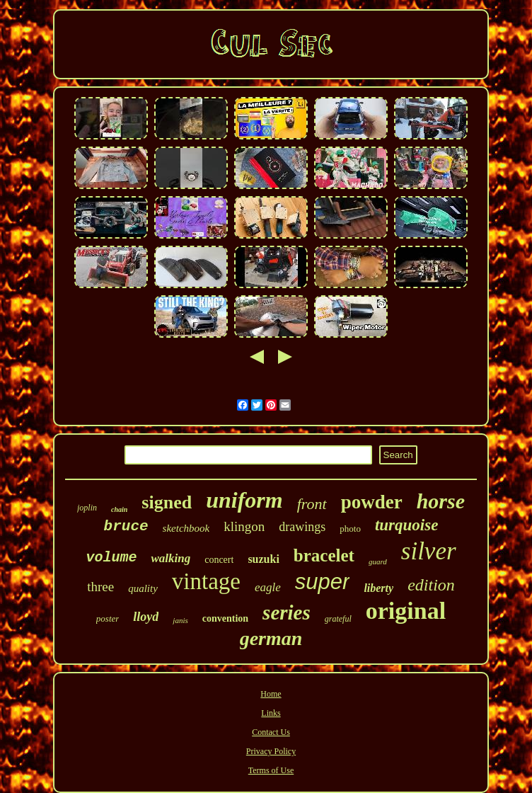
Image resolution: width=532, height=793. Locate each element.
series (287, 612)
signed (167, 502)
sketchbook (186, 528)
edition (431, 585)
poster (108, 618)
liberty (378, 588)
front (312, 504)
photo (350, 529)
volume (111, 558)
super (323, 582)
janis (180, 620)
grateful (338, 619)
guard (378, 561)
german (271, 638)
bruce (126, 526)
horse (441, 501)
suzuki (263, 559)
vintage (206, 581)
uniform (244, 500)
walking (170, 558)
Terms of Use (271, 770)
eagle (268, 587)
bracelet (324, 555)
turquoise (406, 525)
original (406, 611)
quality (143, 588)
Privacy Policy (271, 751)
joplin (87, 508)
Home (271, 694)
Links (271, 713)
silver (429, 551)
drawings (302, 527)
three (100, 587)
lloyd (146, 617)
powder (372, 502)
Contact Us (271, 732)
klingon (244, 526)
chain (119, 509)
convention (225, 618)
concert (219, 560)
